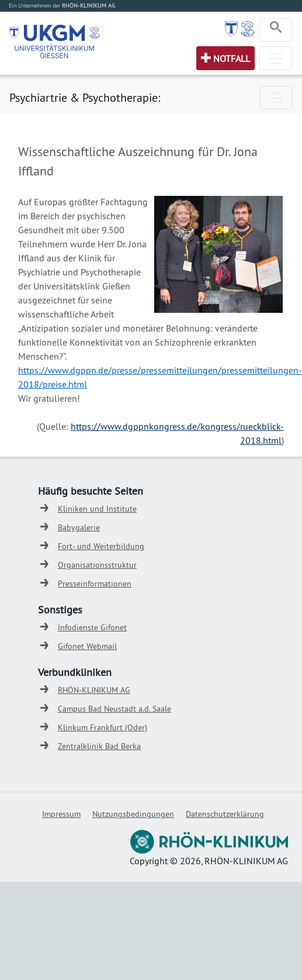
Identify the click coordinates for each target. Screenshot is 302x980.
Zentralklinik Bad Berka (99, 746)
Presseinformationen (95, 584)
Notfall (232, 58)
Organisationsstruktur (97, 565)
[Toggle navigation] (276, 30)
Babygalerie (79, 527)
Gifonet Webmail (87, 646)
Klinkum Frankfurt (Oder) (103, 727)
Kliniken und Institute (97, 509)
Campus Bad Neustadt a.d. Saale (114, 709)
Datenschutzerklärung (225, 814)
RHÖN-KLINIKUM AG (94, 690)
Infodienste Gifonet (92, 627)
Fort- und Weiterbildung (101, 546)
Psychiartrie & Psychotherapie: (85, 97)
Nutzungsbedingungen (133, 814)
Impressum (61, 814)
